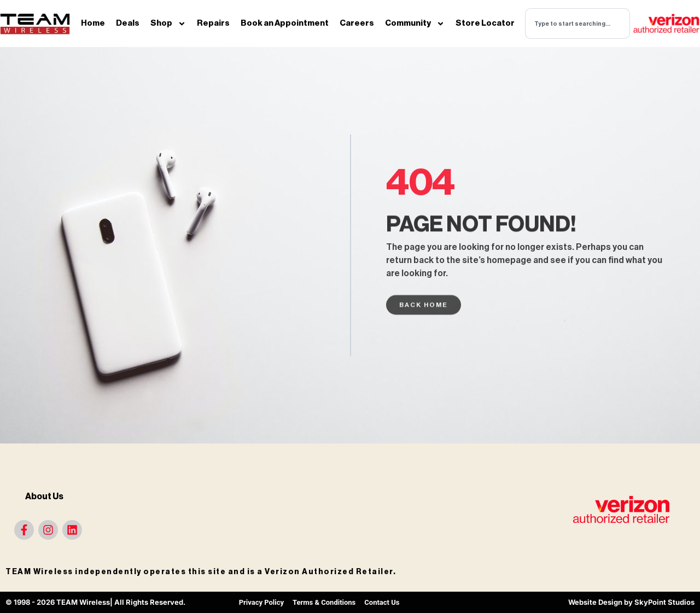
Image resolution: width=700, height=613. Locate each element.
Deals (128, 23)
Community (415, 24)
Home (93, 23)
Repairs (213, 23)
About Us (44, 497)
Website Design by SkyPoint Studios (631, 602)
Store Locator (485, 23)
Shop (168, 24)
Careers (357, 23)
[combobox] (577, 24)
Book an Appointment (285, 23)
